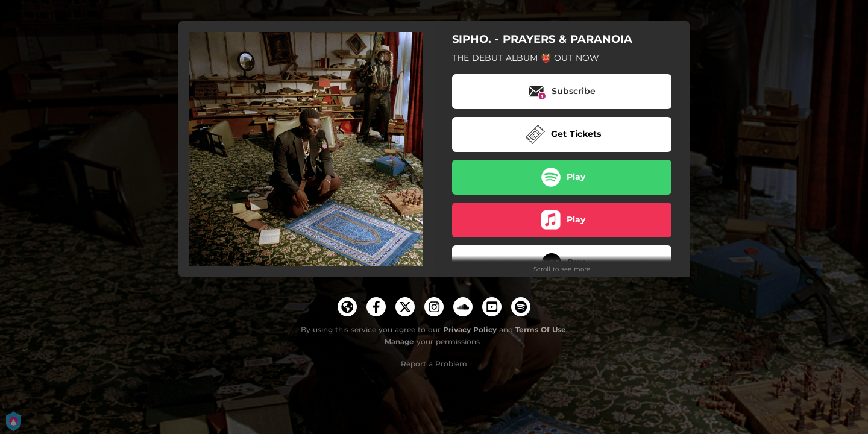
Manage (399, 341)
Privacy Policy (470, 329)
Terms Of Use (541, 329)
